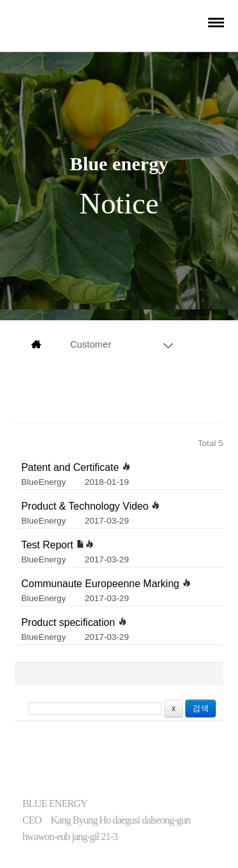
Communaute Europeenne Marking (106, 584)
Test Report (57, 545)
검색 (201, 708)
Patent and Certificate (76, 467)
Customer (90, 344)
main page (36, 344)
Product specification (74, 622)
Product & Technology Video (90, 506)
